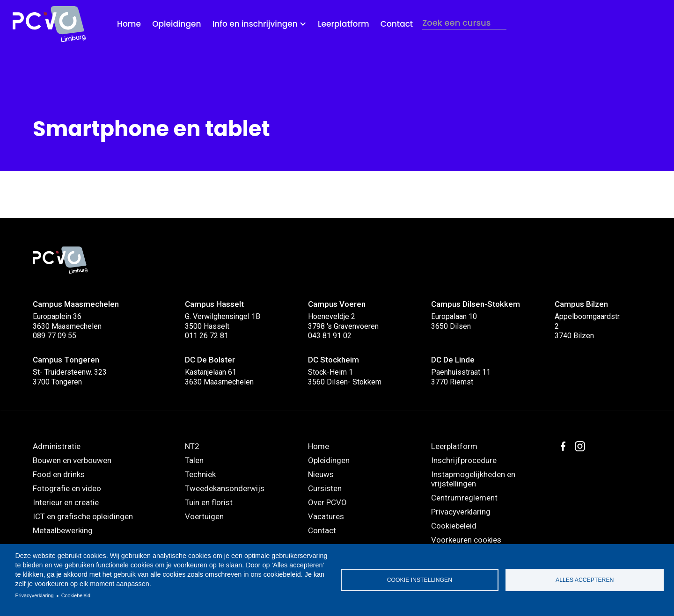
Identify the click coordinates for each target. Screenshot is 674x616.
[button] (260, 24)
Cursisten (325, 488)
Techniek (200, 474)
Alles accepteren (585, 580)
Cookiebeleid (76, 595)
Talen (194, 460)
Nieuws (321, 474)
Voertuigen (204, 516)
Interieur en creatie (66, 502)
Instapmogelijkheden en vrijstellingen (473, 479)
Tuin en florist (209, 502)
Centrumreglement (464, 498)
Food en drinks (59, 474)
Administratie (57, 446)
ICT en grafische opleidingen (83, 516)
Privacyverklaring (34, 595)
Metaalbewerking (63, 530)
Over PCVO (327, 502)
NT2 (192, 446)
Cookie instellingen (420, 580)
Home (129, 24)
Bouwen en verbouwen (72, 460)
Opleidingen (176, 24)
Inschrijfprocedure (464, 460)
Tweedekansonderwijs (225, 488)
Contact (397, 24)
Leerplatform (344, 24)
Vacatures (326, 516)
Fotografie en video (67, 488)
